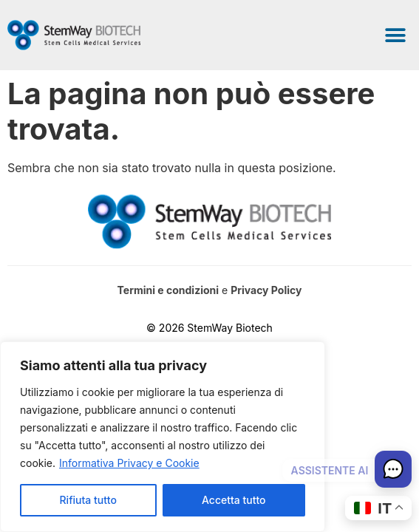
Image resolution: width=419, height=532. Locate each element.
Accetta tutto (234, 500)
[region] (163, 437)
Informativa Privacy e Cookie (129, 463)
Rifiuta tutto (88, 500)
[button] (395, 35)
